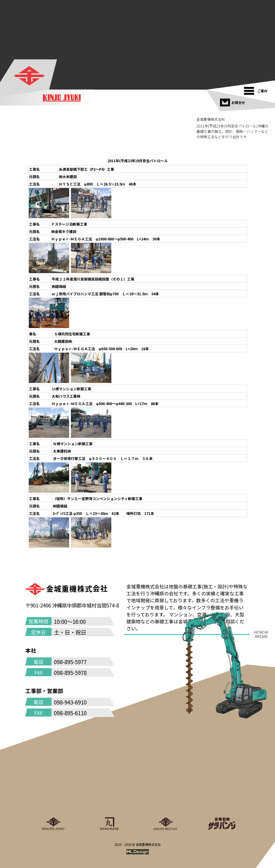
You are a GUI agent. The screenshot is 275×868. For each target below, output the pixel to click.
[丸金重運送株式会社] (110, 803)
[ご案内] (257, 89)
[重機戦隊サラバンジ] (222, 803)
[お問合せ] (233, 101)
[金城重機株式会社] (29, 76)
